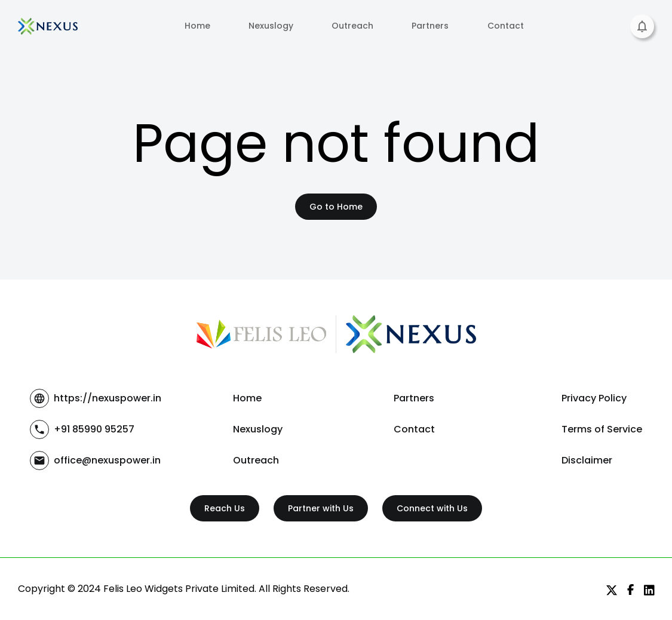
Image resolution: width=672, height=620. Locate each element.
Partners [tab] (430, 26)
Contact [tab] (506, 26)
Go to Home (336, 207)
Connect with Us (432, 509)
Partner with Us (321, 509)
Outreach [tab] (352, 26)
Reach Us (225, 509)
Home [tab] (197, 26)
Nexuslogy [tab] (271, 26)
